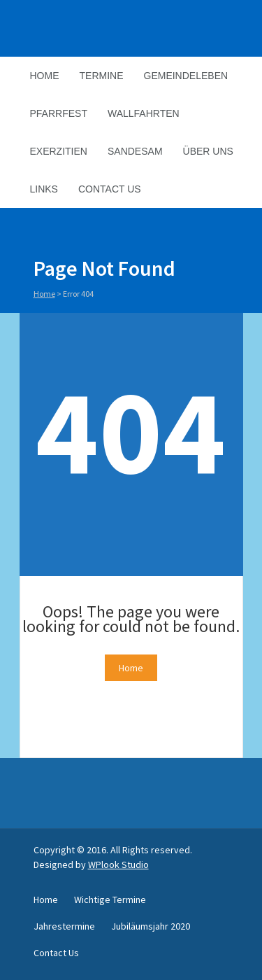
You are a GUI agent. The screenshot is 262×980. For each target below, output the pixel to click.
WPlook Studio (118, 864)
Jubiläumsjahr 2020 (151, 926)
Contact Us (110, 189)
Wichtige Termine (110, 899)
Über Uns (208, 151)
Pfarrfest (59, 113)
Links (44, 189)
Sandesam (135, 151)
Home (45, 76)
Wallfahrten (144, 113)
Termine (102, 76)
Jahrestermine (64, 926)
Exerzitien (59, 151)
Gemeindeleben (186, 76)
